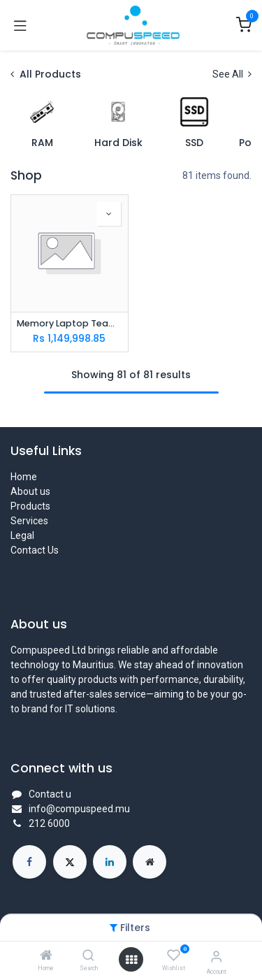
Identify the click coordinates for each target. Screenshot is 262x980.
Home (24, 477)
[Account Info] (216, 957)
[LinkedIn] (110, 862)
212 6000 (49, 823)
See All (232, 74)
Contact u (50, 794)
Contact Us (35, 550)
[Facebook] (29, 862)
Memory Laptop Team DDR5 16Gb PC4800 (70, 323)
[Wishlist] (174, 956)
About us (30, 491)
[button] (109, 214)
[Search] (88, 956)
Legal (22, 535)
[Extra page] (150, 862)
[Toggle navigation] (20, 25)
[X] (70, 862)
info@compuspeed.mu (79, 809)
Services (29, 521)
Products (30, 506)
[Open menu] (131, 960)
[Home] (46, 956)
